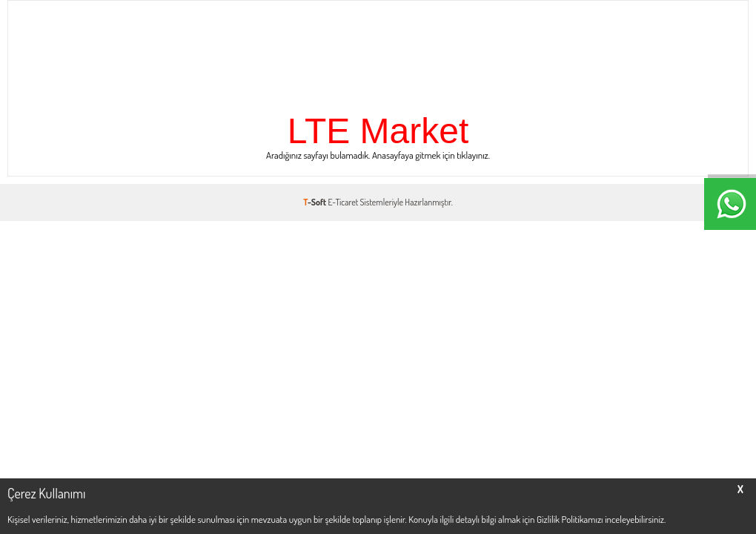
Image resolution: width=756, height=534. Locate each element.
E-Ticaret (344, 202)
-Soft (315, 202)
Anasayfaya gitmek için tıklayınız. (431, 155)
